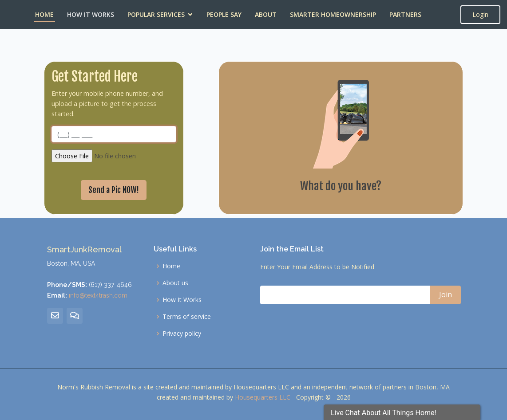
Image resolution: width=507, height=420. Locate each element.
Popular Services (156, 14)
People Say (224, 14)
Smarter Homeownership (333, 14)
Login (480, 14)
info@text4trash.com (98, 295)
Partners (405, 14)
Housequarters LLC (263, 397)
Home (44, 14)
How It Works (91, 14)
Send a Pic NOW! (114, 190)
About (266, 14)
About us (175, 283)
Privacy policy (182, 334)
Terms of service (187, 317)
